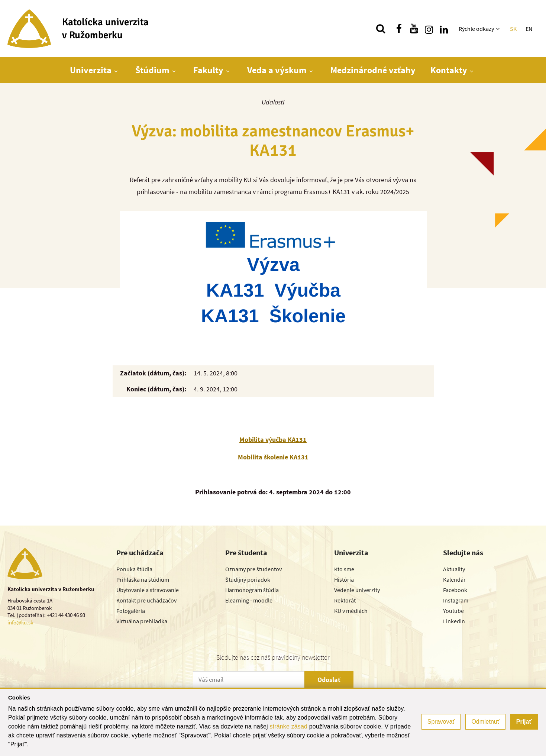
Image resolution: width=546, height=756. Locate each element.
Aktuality (454, 569)
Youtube (453, 611)
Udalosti (273, 102)
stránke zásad (288, 726)
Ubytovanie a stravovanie (148, 590)
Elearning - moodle (249, 600)
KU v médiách (351, 611)
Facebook (455, 590)
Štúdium (152, 70)
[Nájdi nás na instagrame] (429, 29)
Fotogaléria (131, 611)
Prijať (524, 722)
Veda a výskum (277, 70)
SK (513, 29)
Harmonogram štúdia (252, 590)
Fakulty (208, 70)
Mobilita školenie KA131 (273, 457)
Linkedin (454, 621)
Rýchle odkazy (476, 29)
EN (529, 29)
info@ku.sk (20, 622)
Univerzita (91, 70)
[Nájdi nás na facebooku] (399, 29)
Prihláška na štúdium (143, 579)
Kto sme (344, 569)
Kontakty (449, 70)
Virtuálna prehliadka (142, 621)
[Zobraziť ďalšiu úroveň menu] (499, 29)
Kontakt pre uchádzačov (146, 600)
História (344, 579)
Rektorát (345, 600)
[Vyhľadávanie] (381, 29)
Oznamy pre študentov (253, 569)
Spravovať (441, 722)
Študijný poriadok (248, 579)
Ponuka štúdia (134, 569)
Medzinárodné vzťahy (373, 70)
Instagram (456, 600)
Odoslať (329, 680)
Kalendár (454, 579)
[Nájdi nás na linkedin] (444, 29)
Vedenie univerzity (357, 590)
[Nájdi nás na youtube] (414, 29)
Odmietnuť (485, 722)
